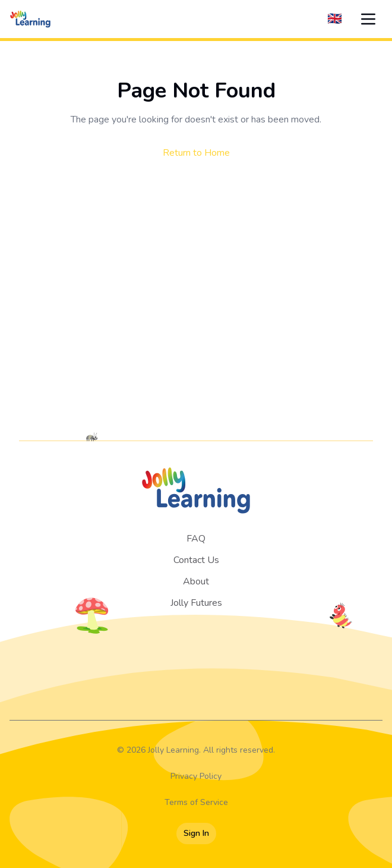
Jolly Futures (196, 603)
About (196, 581)
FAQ (196, 539)
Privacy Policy (196, 776)
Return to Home (196, 153)
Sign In (196, 833)
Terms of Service (196, 802)
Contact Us (196, 560)
